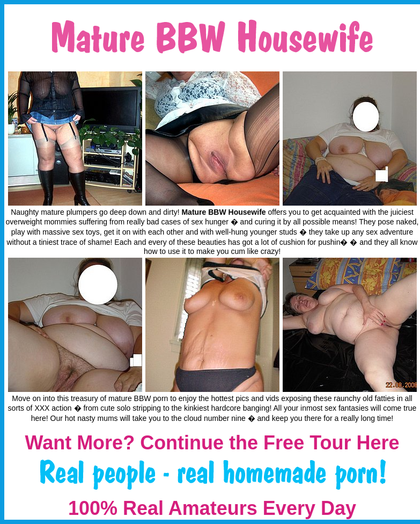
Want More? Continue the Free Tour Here (212, 443)
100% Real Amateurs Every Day (212, 508)
